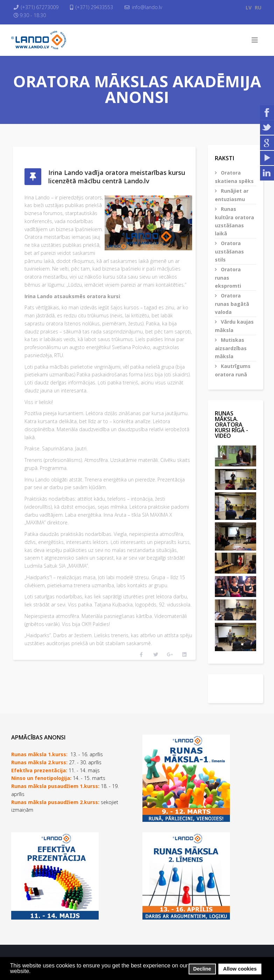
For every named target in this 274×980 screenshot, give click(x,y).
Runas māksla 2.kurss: (39, 762)
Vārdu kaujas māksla (234, 326)
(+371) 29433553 (95, 7)
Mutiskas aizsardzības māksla (231, 348)
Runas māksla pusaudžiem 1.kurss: (55, 786)
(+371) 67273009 (40, 7)
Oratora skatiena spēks (234, 177)
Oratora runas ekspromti (228, 278)
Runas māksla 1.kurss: (39, 754)
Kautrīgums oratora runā (233, 370)
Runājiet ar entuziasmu (232, 195)
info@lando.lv (147, 7)
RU (258, 8)
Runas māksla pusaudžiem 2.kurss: (55, 802)
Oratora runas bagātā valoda (232, 304)
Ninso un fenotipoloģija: (42, 778)
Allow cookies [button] (240, 969)
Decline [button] (202, 969)
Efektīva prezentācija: (39, 770)
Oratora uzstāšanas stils (229, 251)
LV (249, 8)
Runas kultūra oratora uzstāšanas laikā (234, 221)
